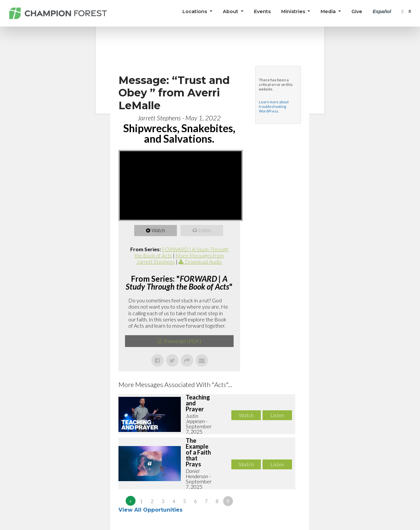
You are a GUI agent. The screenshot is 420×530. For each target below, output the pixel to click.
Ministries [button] (294, 11)
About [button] (231, 11)
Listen (205, 231)
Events (262, 11)
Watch (159, 231)
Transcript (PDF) (182, 341)
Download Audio (203, 262)
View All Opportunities (151, 510)
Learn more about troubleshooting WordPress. (274, 106)
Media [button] (329, 11)
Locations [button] (195, 11)
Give (357, 11)
